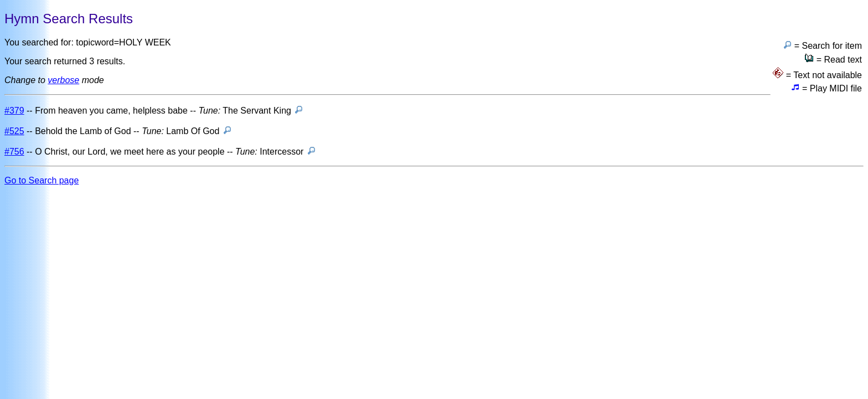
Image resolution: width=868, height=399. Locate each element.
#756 (14, 152)
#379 (14, 111)
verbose (63, 80)
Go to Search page (42, 180)
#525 (14, 131)
